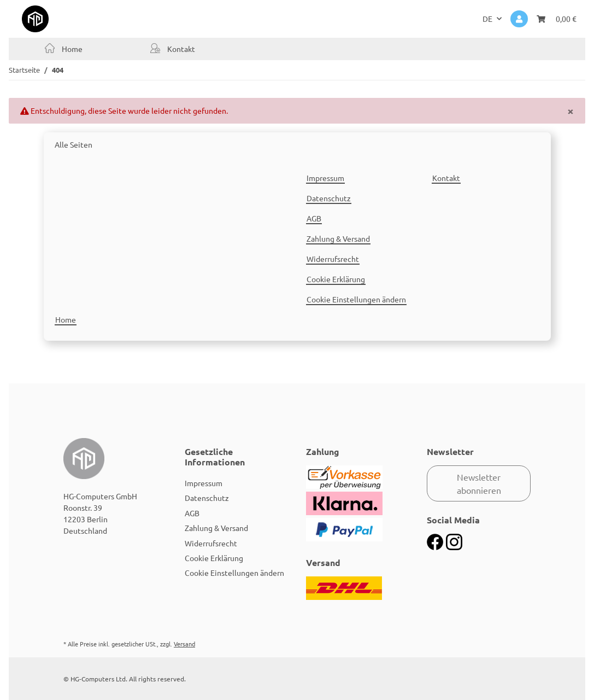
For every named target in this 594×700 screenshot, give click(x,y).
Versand (184, 644)
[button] (519, 19)
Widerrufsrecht (333, 259)
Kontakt (180, 49)
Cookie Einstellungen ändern (356, 299)
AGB (314, 218)
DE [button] (487, 19)
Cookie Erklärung (336, 279)
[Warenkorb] (557, 19)
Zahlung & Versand (338, 238)
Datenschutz (329, 198)
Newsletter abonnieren (479, 483)
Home (71, 49)
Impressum (325, 178)
